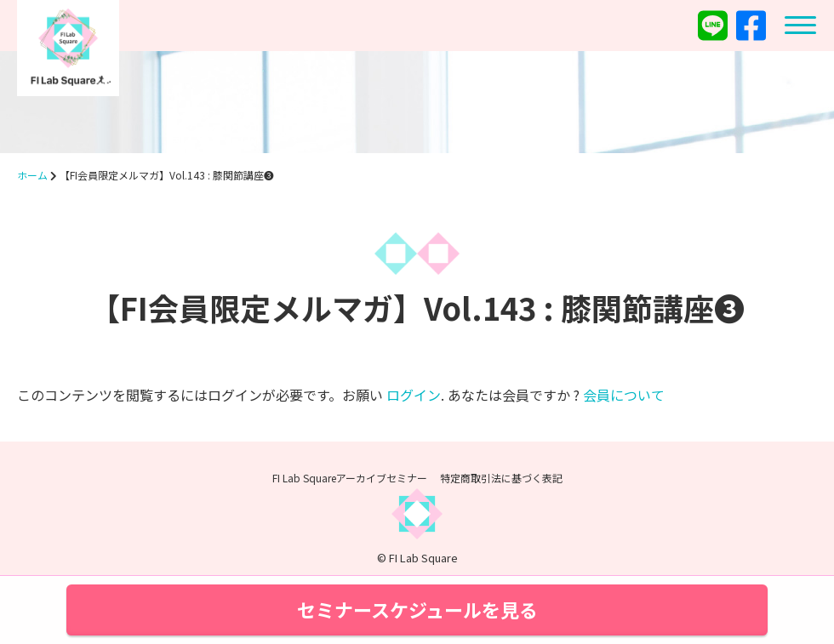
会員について (624, 395)
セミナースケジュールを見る (417, 609)
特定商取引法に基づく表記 (501, 478)
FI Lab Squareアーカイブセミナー (350, 478)
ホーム (32, 175)
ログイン (414, 395)
